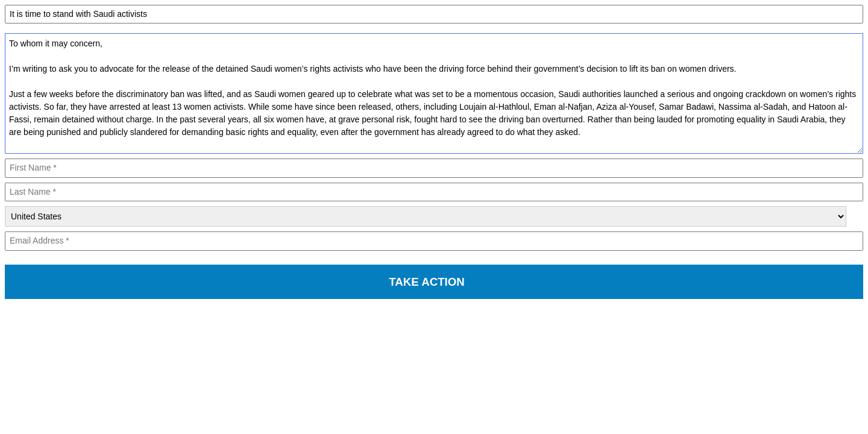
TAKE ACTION (426, 282)
